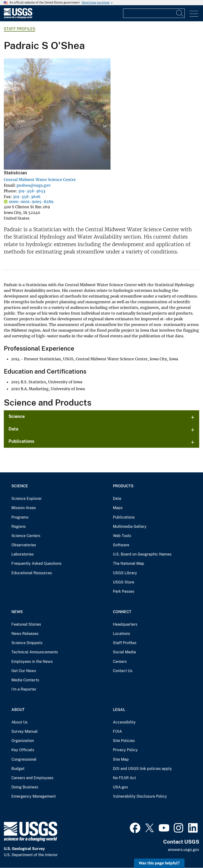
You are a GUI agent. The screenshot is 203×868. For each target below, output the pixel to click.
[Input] (154, 13)
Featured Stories (26, 624)
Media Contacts (25, 680)
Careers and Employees (32, 778)
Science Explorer (27, 499)
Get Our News (24, 671)
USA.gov (120, 787)
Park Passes (124, 591)
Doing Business (25, 787)
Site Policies (124, 741)
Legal (119, 710)
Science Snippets (27, 643)
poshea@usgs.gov (34, 185)
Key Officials (23, 750)
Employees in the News (32, 662)
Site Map (121, 759)
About (18, 710)
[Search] (180, 13)
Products (123, 486)
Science (17, 416)
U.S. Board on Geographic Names (142, 554)
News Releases (25, 634)
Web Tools (122, 536)
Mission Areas (24, 508)
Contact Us (123, 671)
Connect (122, 612)
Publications (21, 441)
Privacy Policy (125, 750)
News (17, 612)
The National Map (129, 563)
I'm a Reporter (24, 689)
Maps (118, 508)
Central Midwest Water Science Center (40, 180)
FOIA (117, 731)
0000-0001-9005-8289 (31, 202)
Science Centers (26, 536)
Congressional (24, 759)
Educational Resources (32, 573)
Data (13, 429)
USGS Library (125, 573)
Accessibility (124, 722)
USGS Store (124, 582)
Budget (18, 769)
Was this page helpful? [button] (159, 863)
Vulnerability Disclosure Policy (140, 796)
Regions (18, 527)
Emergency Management (34, 796)
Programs (20, 517)
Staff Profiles (20, 29)
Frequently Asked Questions (36, 563)
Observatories (24, 545)
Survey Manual (25, 731)
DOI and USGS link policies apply (142, 769)
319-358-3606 (27, 197)
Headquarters (125, 624)
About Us (19, 722)
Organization (23, 741)
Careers (120, 662)
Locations (121, 634)
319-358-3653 (32, 191)
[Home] (18, 17)
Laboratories (23, 554)
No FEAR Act (124, 778)
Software (121, 545)
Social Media (124, 652)
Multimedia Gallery (130, 527)
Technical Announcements (35, 652)
